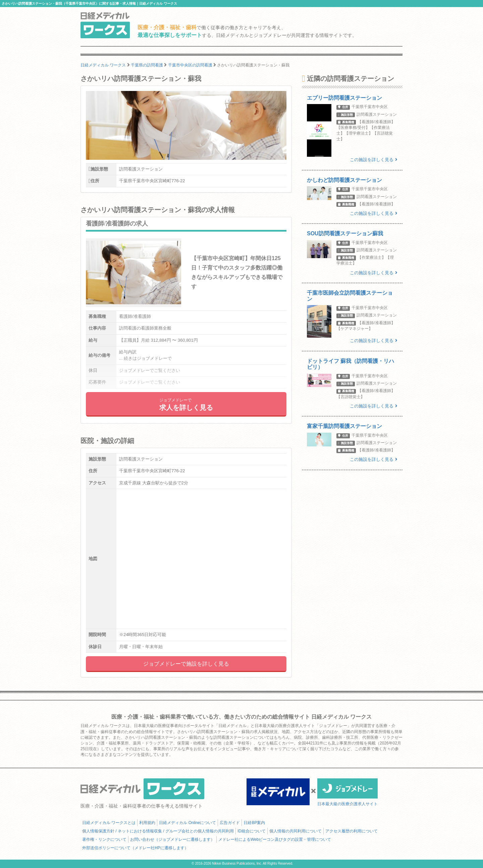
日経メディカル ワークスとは (109, 823)
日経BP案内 (254, 823)
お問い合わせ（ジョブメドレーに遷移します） (172, 839)
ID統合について (252, 831)
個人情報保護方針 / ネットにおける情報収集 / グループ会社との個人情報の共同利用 (158, 831)
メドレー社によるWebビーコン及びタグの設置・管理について (275, 839)
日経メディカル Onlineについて (187, 823)
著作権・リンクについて (104, 839)
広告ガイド (230, 823)
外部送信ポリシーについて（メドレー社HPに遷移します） (135, 848)
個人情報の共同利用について (296, 831)
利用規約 (147, 823)
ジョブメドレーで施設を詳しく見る (186, 664)
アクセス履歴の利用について (352, 831)
